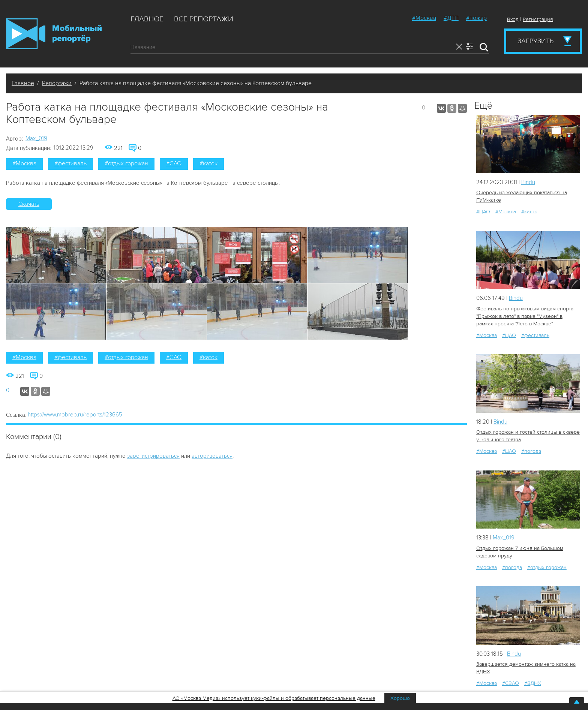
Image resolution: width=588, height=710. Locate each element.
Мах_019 (36, 138)
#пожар (476, 18)
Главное (147, 19)
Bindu (528, 182)
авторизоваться (212, 456)
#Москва (424, 18)
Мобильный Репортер (54, 34)
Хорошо (400, 698)
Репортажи (57, 83)
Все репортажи (204, 19)
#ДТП (451, 18)
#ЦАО (483, 212)
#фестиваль (70, 163)
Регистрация (538, 19)
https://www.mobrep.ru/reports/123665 (75, 415)
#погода (531, 451)
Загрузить (535, 41)
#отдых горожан (126, 163)
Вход (513, 19)
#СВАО (511, 683)
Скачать (29, 204)
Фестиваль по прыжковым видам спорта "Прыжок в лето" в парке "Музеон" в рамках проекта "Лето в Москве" (525, 316)
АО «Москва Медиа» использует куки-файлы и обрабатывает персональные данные (274, 698)
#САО (174, 163)
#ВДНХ (533, 683)
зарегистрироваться (153, 456)
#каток (208, 163)
